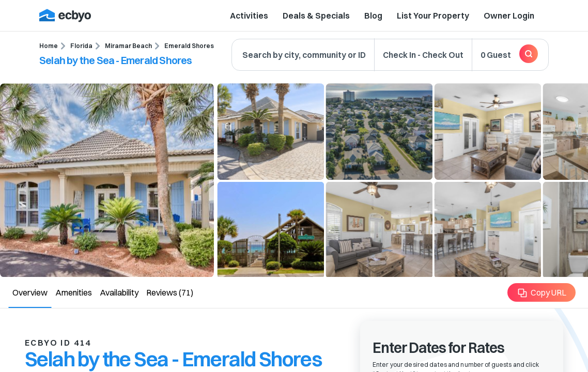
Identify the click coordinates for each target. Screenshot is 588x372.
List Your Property (433, 16)
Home (49, 46)
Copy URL (542, 293)
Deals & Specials (316, 16)
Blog (373, 16)
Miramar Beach (128, 46)
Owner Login (509, 16)
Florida (81, 46)
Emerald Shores (189, 46)
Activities (249, 16)
